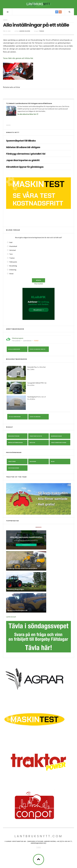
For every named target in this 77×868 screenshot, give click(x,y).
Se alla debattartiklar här (28, 114)
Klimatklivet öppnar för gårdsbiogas (25, 167)
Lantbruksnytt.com (39, 836)
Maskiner (33, 461)
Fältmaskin (13, 262)
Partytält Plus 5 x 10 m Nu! (38, 373)
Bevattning (13, 266)
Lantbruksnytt (11, 617)
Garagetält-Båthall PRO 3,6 (38, 388)
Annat (11, 274)
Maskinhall (13, 246)
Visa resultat (38, 284)
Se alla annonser (14, 349)
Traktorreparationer (59, 443)
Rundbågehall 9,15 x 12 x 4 (38, 403)
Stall (11, 242)
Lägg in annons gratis (37, 349)
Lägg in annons (35, 417)
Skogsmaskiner (14, 468)
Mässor (32, 443)
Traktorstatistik (36, 436)
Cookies (38, 847)
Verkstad (12, 250)
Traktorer (12, 461)
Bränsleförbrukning (15, 443)
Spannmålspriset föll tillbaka (21, 141)
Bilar (53, 461)
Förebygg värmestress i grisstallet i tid (26, 154)
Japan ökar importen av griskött (23, 160)
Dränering (13, 270)
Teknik (42, 31)
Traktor (12, 258)
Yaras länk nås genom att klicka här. (18, 58)
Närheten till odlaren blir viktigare (23, 147)
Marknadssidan (56, 436)
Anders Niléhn (25, 31)
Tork (11, 254)
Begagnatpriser (14, 436)
